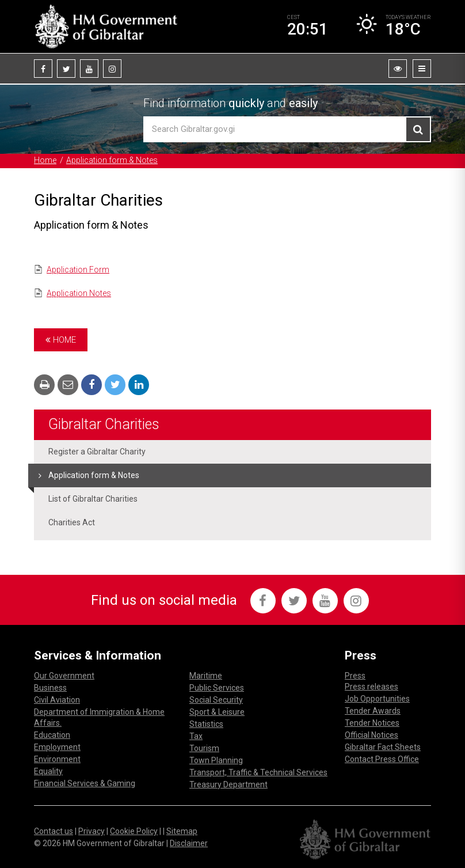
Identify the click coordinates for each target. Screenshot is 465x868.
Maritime (206, 676)
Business (50, 688)
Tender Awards (373, 711)
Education (52, 735)
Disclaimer (189, 843)
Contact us (54, 831)
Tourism (204, 748)
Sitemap (182, 831)
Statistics (206, 724)
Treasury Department (228, 784)
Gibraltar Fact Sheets (383, 747)
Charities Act (72, 522)
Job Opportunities (377, 699)
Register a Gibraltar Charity (97, 452)
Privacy (92, 831)
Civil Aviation (57, 700)
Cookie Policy (134, 831)
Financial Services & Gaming (85, 783)
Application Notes (79, 293)
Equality (48, 771)
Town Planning (216, 760)
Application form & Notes (112, 160)
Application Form (78, 270)
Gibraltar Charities (104, 424)
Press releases (371, 687)
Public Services (217, 688)
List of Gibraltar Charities (93, 499)
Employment (57, 747)
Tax (196, 736)
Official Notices (371, 735)
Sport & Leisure (217, 712)
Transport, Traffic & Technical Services (258, 772)
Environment (57, 759)
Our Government (64, 676)
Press (355, 676)
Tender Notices (372, 723)
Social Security (216, 700)
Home (45, 160)
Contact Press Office (382, 759)
